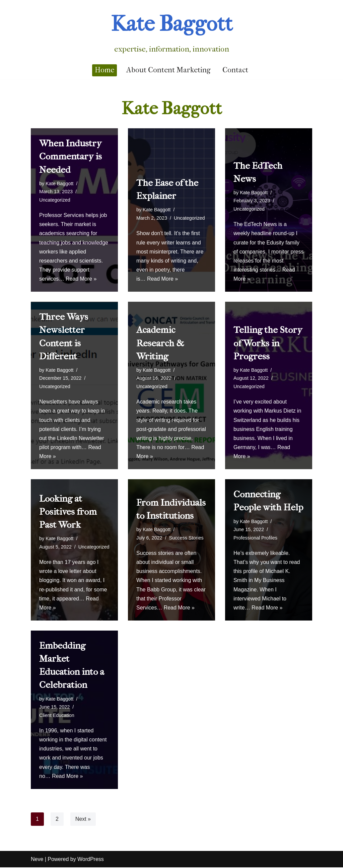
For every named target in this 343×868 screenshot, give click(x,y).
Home (105, 70)
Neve (37, 860)
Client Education (57, 716)
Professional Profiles (255, 538)
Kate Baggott (59, 184)
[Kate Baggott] (172, 31)
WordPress (91, 860)
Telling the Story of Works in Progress (268, 343)
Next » (83, 820)
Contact (235, 70)
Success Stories (186, 538)
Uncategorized (55, 200)
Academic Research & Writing (160, 343)
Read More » (81, 279)
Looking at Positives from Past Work (68, 512)
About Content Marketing (168, 70)
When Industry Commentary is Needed (71, 156)
